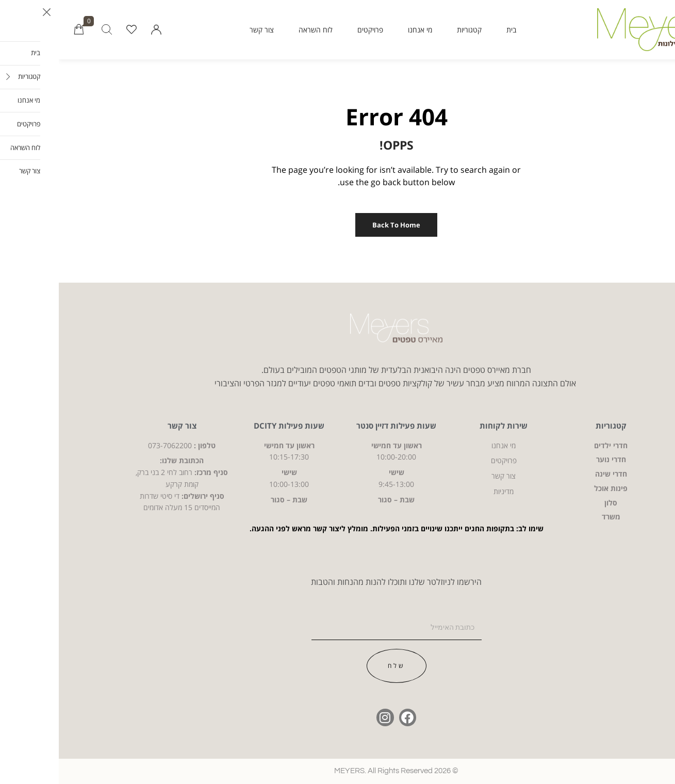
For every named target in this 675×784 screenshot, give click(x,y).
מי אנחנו (361, 30)
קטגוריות (410, 30)
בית (452, 30)
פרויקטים (311, 30)
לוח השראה (257, 30)
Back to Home (337, 225)
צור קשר (203, 30)
